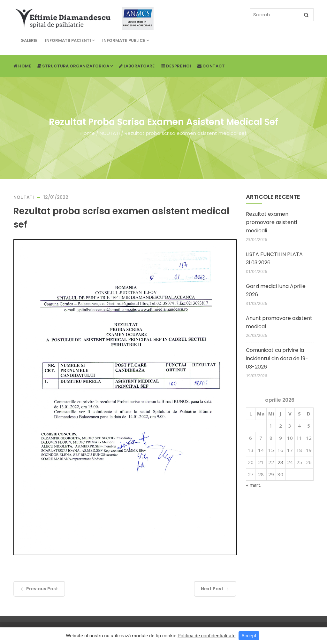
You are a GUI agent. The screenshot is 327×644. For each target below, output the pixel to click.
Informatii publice (125, 40)
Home (22, 66)
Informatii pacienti (70, 40)
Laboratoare (137, 66)
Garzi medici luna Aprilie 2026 (276, 290)
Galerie (29, 40)
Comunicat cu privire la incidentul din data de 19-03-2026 (277, 358)
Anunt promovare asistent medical (279, 322)
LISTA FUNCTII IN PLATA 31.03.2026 (274, 258)
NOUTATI (110, 133)
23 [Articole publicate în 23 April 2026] (280, 462)
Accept (249, 636)
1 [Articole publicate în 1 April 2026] (271, 426)
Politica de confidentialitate (206, 636)
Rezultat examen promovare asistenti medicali (271, 222)
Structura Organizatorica (75, 66)
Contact (211, 66)
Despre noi (176, 66)
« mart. (254, 485)
